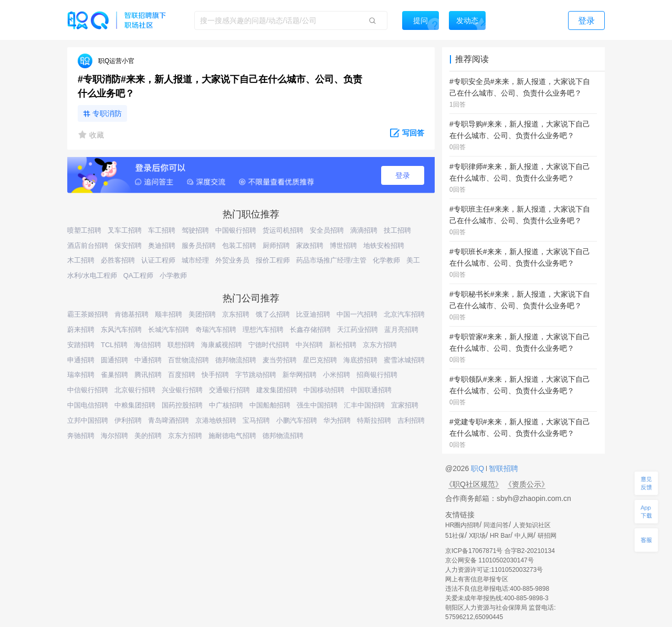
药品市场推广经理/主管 (331, 260)
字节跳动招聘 (256, 375)
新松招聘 (343, 345)
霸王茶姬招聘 (88, 314)
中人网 (524, 536)
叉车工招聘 (125, 230)
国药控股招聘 (182, 405)
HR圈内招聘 (462, 525)
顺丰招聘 (169, 314)
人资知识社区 (532, 525)
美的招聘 (148, 436)
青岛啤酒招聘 (169, 420)
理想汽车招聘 (263, 330)
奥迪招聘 (162, 245)
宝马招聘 (256, 420)
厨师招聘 (276, 245)
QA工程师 (139, 275)
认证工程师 (158, 260)
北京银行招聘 (135, 390)
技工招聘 (397, 230)
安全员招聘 (327, 230)
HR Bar (500, 536)
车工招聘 (162, 230)
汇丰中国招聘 (364, 405)
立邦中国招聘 (88, 420)
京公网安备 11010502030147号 (490, 560)
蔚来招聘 (81, 330)
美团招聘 (202, 314)
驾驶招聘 (195, 230)
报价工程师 (273, 260)
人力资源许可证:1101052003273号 (494, 570)
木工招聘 (81, 260)
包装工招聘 (239, 245)
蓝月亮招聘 (401, 330)
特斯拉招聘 (374, 420)
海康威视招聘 (222, 345)
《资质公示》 (527, 484)
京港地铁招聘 (216, 420)
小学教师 (173, 275)
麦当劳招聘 (280, 360)
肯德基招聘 (132, 314)
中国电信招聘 (88, 405)
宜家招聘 (405, 405)
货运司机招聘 (283, 230)
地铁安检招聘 (384, 245)
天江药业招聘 (358, 330)
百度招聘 (182, 375)
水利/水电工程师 (92, 275)
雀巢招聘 (114, 375)
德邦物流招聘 (236, 360)
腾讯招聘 (148, 375)
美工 (413, 260)
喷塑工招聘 (84, 230)
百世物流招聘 (188, 360)
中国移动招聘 (324, 390)
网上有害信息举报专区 (477, 579)
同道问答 (496, 525)
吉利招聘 (411, 420)
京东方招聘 (380, 345)
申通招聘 (81, 360)
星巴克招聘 (320, 360)
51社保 (455, 536)
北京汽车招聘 (404, 314)
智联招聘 (502, 468)
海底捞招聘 (360, 360)
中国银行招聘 (236, 230)
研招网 (547, 536)
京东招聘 (236, 314)
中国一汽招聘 (357, 314)
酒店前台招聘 (88, 245)
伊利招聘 (128, 420)
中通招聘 (148, 360)
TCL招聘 (114, 345)
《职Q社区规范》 (474, 484)
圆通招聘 (114, 360)
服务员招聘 (199, 245)
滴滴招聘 (364, 230)
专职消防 (107, 113)
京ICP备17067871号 (474, 551)
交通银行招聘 (229, 390)
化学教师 (386, 260)
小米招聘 (337, 375)
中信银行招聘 (88, 390)
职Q (479, 468)
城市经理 (195, 260)
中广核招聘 (226, 405)
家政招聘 (310, 245)
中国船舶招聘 (270, 405)
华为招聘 (337, 420)
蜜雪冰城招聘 (404, 360)
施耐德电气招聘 (232, 436)
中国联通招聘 (371, 390)
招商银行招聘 (377, 375)
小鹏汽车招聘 (297, 420)
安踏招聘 (81, 345)
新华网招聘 (300, 375)
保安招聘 (128, 245)
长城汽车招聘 (169, 330)
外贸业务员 (232, 260)
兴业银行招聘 (182, 390)
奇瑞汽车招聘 (216, 330)
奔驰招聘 (81, 436)
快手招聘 (215, 375)
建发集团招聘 (277, 390)
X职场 (477, 536)
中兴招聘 (309, 345)
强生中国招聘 (317, 405)
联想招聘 (181, 345)
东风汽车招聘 (121, 330)
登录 (403, 175)
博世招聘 (343, 245)
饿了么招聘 (273, 314)
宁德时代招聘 (269, 345)
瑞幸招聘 (81, 375)
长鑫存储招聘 (310, 330)
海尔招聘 (114, 436)
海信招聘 (148, 345)
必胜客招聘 (118, 260)
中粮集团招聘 (135, 405)
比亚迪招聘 (313, 314)
